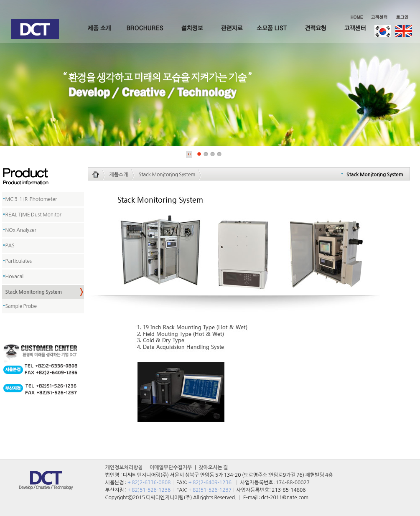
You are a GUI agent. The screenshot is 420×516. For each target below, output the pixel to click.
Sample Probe (21, 306)
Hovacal (15, 277)
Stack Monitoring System (34, 292)
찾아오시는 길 (213, 468)
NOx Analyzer (21, 230)
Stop (189, 155)
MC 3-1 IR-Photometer (31, 199)
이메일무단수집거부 (171, 468)
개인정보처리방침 (124, 468)
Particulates (19, 261)
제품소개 (119, 175)
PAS (10, 246)
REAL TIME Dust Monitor (33, 215)
